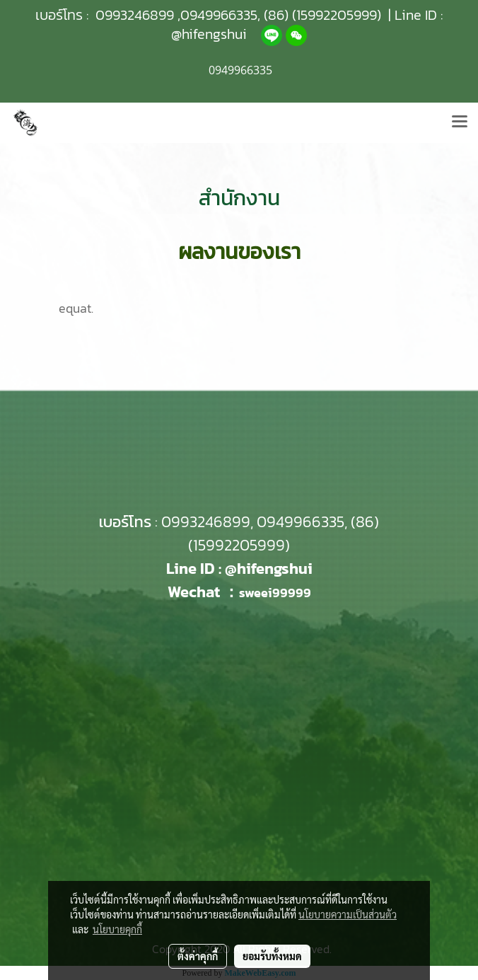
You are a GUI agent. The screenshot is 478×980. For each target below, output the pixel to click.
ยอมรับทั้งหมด (272, 956)
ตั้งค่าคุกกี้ (198, 956)
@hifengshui (209, 34)
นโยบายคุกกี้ (117, 929)
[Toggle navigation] (460, 122)
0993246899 (135, 15)
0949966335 (219, 15)
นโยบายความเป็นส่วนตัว (348, 914)
